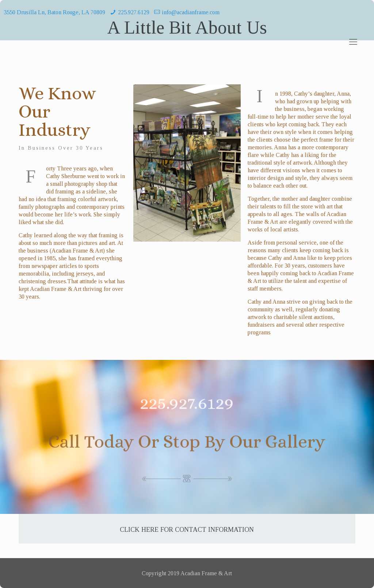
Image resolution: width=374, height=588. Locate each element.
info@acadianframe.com (191, 12)
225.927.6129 (134, 12)
